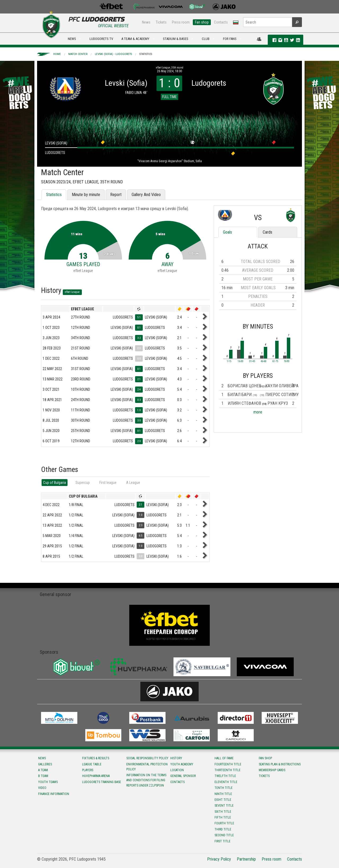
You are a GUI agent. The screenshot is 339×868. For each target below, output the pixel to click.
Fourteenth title (228, 764)
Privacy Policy (219, 859)
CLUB (206, 39)
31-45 (252, 361)
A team (43, 770)
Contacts (221, 22)
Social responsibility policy (147, 758)
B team (43, 776)
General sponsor (183, 776)
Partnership (246, 859)
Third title (223, 829)
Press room (181, 22)
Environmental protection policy (147, 767)
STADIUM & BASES (176, 39)
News (146, 22)
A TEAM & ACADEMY (135, 39)
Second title (224, 835)
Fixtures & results (96, 758)
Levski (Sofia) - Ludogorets (113, 54)
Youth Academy (182, 764)
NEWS (72, 39)
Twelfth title (225, 776)
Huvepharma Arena (96, 776)
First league (108, 483)
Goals (228, 232)
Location (177, 770)
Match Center (78, 54)
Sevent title (224, 806)
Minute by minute (86, 195)
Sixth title (223, 812)
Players (88, 770)
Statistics (146, 54)
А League (133, 483)
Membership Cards (272, 770)
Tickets (161, 22)
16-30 (240, 361)
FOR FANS (230, 39)
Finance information (54, 794)
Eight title (223, 800)
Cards (267, 232)
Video (42, 788)
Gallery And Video (146, 195)
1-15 (229, 361)
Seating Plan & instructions (280, 764)
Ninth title (223, 794)
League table (92, 764)
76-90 (287, 361)
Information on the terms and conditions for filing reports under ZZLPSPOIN (146, 780)
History (176, 758)
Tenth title (224, 788)
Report (116, 195)
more (258, 412)
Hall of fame (224, 758)
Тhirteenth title (228, 770)
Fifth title (223, 817)
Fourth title (224, 823)
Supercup (83, 483)
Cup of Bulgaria (55, 483)
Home (57, 54)
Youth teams (48, 782)
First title (222, 841)
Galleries (45, 764)
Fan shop (202, 22)
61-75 (275, 361)
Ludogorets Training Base (102, 782)
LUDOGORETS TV (101, 39)
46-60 (264, 361)
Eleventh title (226, 782)
